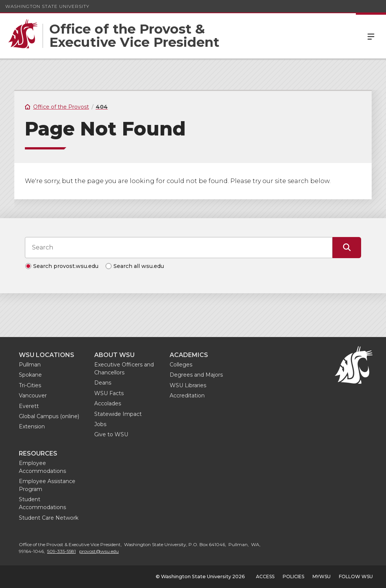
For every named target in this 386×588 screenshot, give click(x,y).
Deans (103, 383)
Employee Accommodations (42, 467)
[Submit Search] (347, 248)
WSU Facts (109, 393)
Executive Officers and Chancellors (124, 369)
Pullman (30, 365)
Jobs (100, 424)
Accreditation (187, 396)
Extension (32, 426)
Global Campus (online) (49, 416)
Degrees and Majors (196, 375)
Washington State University (47, 6)
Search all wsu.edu (139, 266)
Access (265, 576)
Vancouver (33, 396)
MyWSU (322, 576)
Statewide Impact (118, 414)
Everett (29, 406)
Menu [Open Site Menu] (371, 36)
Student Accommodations (42, 503)
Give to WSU (111, 434)
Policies (293, 576)
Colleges (181, 365)
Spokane (30, 375)
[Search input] (179, 248)
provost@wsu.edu (99, 551)
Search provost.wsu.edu (66, 266)
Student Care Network (49, 518)
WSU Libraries (188, 385)
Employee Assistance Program (47, 485)
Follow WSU (356, 576)
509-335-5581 (61, 551)
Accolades (108, 403)
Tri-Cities (30, 385)
